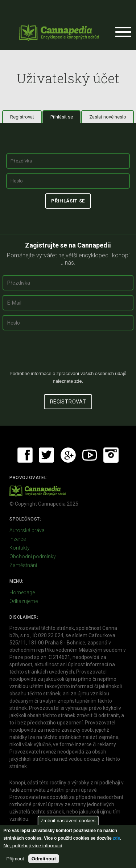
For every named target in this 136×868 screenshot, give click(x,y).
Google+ (68, 455)
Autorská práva (27, 530)
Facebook (25, 455)
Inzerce (18, 539)
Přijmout (15, 859)
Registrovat (22, 117)
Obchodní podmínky (33, 556)
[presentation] (68, 353)
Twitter (46, 455)
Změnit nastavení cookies (68, 821)
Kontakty (20, 548)
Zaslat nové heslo (108, 117)
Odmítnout (44, 859)
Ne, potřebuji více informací (33, 846)
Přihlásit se (66, 117)
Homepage (22, 592)
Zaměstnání (23, 565)
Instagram (111, 455)
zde (116, 838)
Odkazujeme (24, 601)
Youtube (90, 455)
